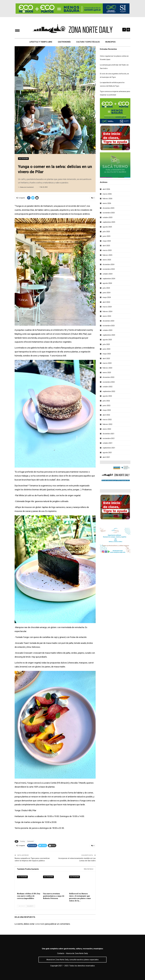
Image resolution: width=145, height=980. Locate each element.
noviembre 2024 (109, 269)
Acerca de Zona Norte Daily (77, 953)
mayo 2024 (107, 297)
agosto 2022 (107, 396)
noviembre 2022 (109, 382)
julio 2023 (106, 344)
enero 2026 (107, 203)
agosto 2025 (107, 227)
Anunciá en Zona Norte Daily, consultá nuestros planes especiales (72, 960)
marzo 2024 (107, 307)
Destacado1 (31, 841)
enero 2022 (107, 429)
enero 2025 (107, 260)
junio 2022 (106, 406)
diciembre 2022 (108, 377)
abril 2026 (106, 189)
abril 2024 (106, 302)
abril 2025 (106, 246)
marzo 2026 (107, 194)
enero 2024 (107, 316)
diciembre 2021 (108, 434)
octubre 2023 (108, 330)
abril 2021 (106, 457)
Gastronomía (64, 42)
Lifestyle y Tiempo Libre (40, 42)
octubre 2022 (108, 387)
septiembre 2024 (109, 279)
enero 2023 (107, 373)
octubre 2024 (108, 274)
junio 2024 (106, 293)
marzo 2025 (107, 250)
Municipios (111, 42)
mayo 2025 (107, 241)
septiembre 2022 (109, 391)
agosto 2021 (107, 453)
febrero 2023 (107, 368)
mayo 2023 (107, 354)
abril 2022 (106, 415)
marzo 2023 (107, 363)
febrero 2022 (107, 424)
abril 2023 (106, 359)
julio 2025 (106, 232)
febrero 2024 (107, 311)
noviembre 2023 (109, 326)
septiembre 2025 (109, 222)
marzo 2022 (107, 420)
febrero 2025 (107, 255)
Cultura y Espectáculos (88, 42)
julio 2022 (106, 401)
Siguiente (31, 906)
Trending (22, 841)
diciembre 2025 (108, 208)
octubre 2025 (108, 217)
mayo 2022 (107, 410)
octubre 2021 (108, 443)
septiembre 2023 (109, 335)
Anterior (21, 906)
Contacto (61, 953)
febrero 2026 (107, 199)
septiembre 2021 (109, 448)
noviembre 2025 (109, 213)
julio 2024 (106, 288)
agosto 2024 (107, 283)
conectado (40, 924)
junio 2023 (106, 349)
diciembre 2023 (108, 321)
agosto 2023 (107, 340)
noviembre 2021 (109, 438)
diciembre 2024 (108, 264)
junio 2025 (106, 236)
